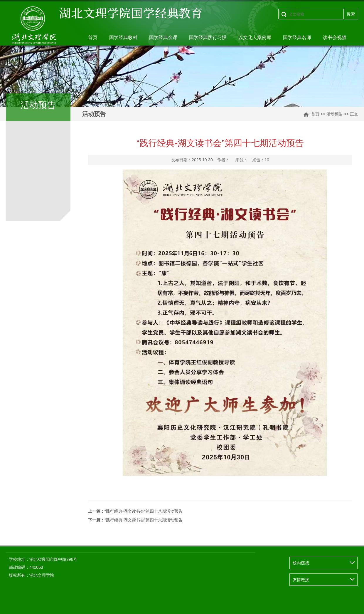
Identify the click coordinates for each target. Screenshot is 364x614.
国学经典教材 (123, 37)
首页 (93, 37)
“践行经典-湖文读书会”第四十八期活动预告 (135, 511)
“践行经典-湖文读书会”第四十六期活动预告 (135, 520)
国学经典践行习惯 (208, 37)
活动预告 (335, 114)
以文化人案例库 (255, 37)
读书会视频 (335, 37)
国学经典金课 (163, 37)
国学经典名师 (297, 37)
